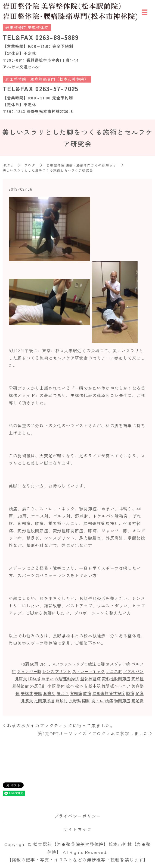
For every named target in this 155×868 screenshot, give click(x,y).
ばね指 (34, 679)
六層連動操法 (67, 679)
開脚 (86, 701)
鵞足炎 (137, 701)
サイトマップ (77, 829)
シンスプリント (57, 671)
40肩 (25, 664)
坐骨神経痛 (90, 679)
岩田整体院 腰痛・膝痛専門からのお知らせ (81, 165)
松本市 (81, 686)
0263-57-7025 (57, 88)
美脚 (38, 693)
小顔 (51, 686)
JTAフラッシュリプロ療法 (72, 664)
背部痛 (76, 693)
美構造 (27, 693)
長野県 (75, 701)
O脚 (101, 664)
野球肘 (62, 701)
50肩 (34, 664)
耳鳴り (49, 693)
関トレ (97, 701)
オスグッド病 (118, 664)
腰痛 (87, 693)
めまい (47, 679)
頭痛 (109, 701)
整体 (61, 686)
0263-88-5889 (57, 37)
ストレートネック (88, 671)
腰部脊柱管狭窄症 (109, 693)
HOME (8, 165)
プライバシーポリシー (78, 816)
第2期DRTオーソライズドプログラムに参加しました (93, 733)
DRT (43, 664)
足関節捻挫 (44, 701)
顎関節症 (122, 701)
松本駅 (94, 686)
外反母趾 (38, 686)
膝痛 (130, 693)
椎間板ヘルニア (116, 686)
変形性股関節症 (116, 679)
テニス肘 (114, 671)
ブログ (30, 165)
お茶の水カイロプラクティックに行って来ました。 (61, 725)
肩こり (63, 693)
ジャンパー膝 (29, 671)
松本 (70, 686)
